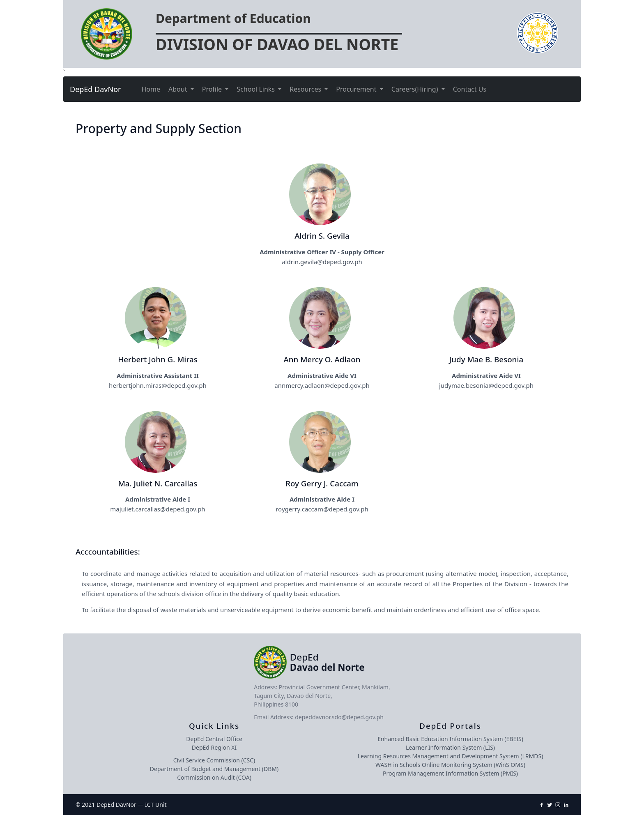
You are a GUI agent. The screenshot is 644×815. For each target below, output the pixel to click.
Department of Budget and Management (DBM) (214, 769)
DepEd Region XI (214, 747)
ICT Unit (156, 805)
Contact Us (470, 89)
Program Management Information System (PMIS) (450, 773)
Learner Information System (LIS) (450, 747)
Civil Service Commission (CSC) (214, 760)
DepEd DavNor (95, 89)
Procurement (357, 89)
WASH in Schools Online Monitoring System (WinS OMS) (450, 765)
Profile (213, 89)
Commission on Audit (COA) (214, 777)
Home (151, 89)
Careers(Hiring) (416, 89)
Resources (306, 89)
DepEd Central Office (214, 739)
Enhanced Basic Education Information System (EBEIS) (450, 739)
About (179, 89)
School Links (256, 89)
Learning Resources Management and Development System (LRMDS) (451, 756)
